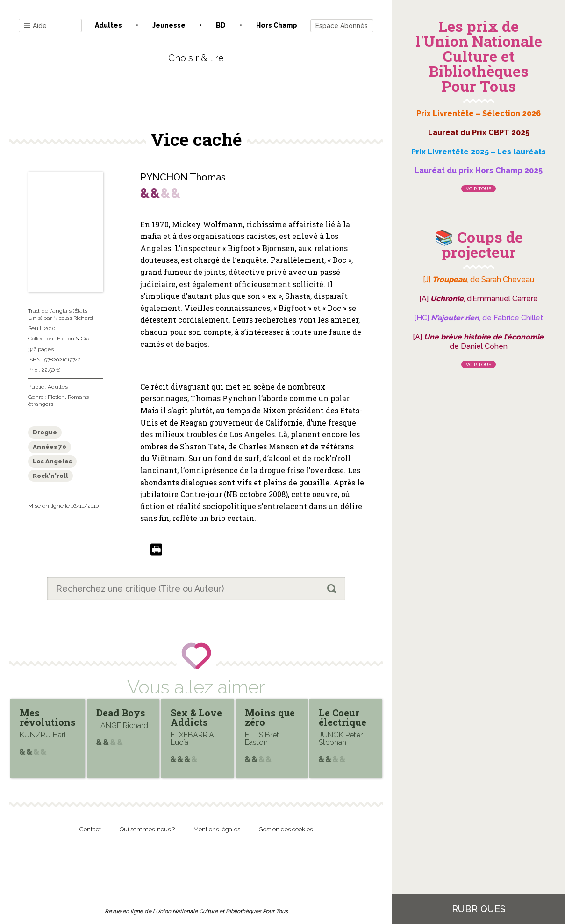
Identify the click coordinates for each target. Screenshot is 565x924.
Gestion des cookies (286, 829)
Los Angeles (52, 461)
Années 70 (50, 447)
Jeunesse (169, 25)
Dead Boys (121, 713)
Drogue (45, 432)
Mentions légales (217, 829)
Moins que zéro (270, 717)
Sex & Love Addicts (196, 717)
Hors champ (277, 25)
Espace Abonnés (342, 26)
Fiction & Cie (73, 339)
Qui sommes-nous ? (147, 829)
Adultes (108, 25)
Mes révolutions (48, 717)
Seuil (35, 328)
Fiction (56, 397)
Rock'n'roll (50, 476)
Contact (90, 829)
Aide (35, 26)
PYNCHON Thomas (183, 177)
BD (221, 25)
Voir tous (479, 189)
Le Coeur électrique (343, 717)
